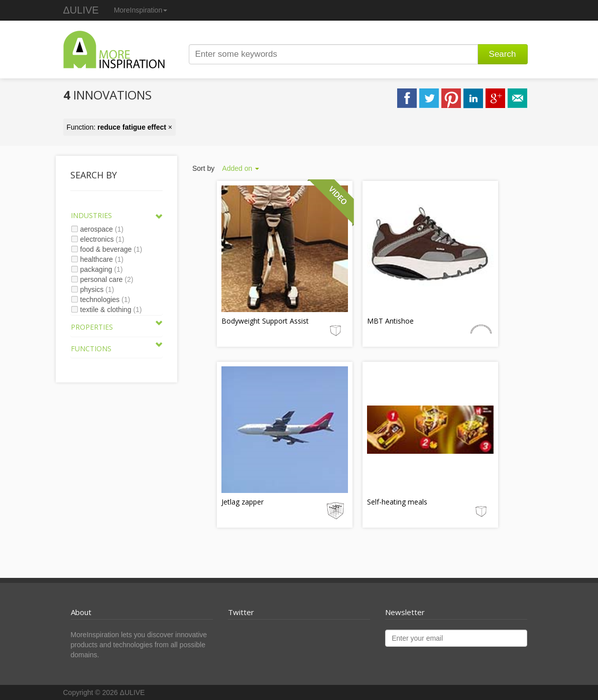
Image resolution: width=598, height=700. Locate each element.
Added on (241, 168)
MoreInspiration (141, 10)
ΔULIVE (81, 10)
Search (503, 54)
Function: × (120, 127)
